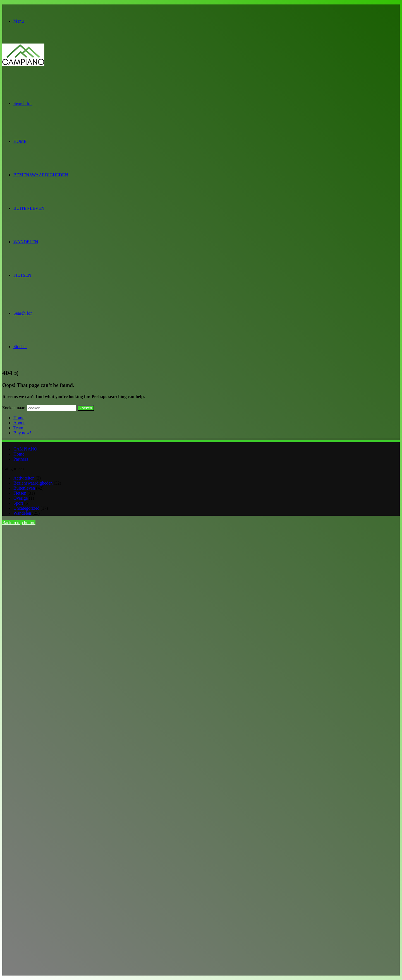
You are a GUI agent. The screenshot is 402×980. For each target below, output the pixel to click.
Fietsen (22, 275)
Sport (18, 503)
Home (20, 141)
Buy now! (22, 433)
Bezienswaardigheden (41, 175)
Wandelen (26, 242)
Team (18, 428)
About (19, 423)
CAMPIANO (25, 449)
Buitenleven (29, 208)
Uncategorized (26, 508)
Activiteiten (24, 478)
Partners (21, 459)
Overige (21, 498)
